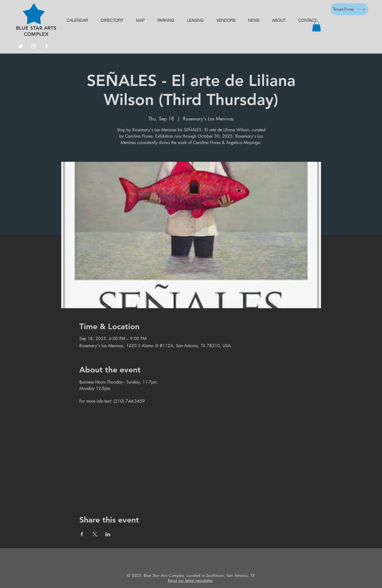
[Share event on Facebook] (82, 534)
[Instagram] (34, 46)
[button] (316, 26)
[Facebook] (47, 46)
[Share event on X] (95, 534)
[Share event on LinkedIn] (108, 534)
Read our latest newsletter (190, 580)
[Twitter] (21, 46)
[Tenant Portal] (349, 9)
